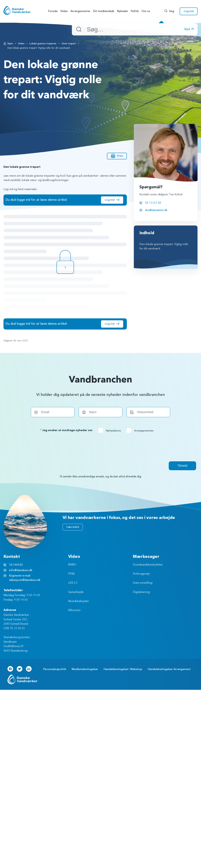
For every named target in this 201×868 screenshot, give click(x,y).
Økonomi (74, 610)
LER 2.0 (73, 583)
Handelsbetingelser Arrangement (169, 669)
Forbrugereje (141, 574)
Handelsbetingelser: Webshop (123, 669)
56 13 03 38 (153, 203)
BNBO (72, 565)
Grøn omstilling (143, 583)
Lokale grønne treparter (43, 44)
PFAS (72, 574)
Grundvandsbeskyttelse (148, 565)
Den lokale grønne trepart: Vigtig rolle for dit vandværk (164, 247)
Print (117, 156)
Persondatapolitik (55, 669)
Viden (21, 44)
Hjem (10, 44)
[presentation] (100, 447)
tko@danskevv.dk (156, 210)
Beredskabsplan (79, 601)
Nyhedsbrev (111, 431)
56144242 (16, 565)
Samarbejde (76, 592)
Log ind (110, 200)
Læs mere (73, 527)
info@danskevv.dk (21, 570)
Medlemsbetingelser (85, 669)
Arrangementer (141, 431)
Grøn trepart (69, 44)
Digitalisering (141, 592)
